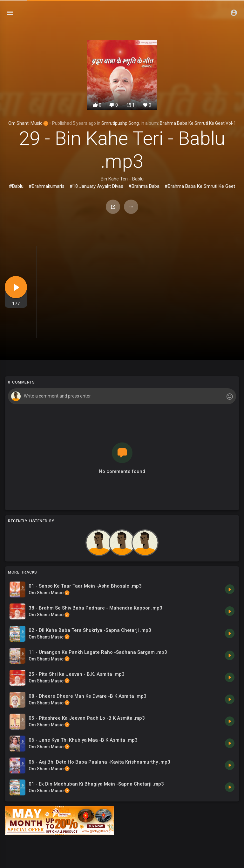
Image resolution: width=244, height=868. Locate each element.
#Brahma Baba (144, 186)
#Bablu (16, 186)
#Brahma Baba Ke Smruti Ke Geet (200, 186)
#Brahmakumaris (47, 186)
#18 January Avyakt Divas (96, 186)
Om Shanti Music (28, 123)
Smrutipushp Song (120, 123)
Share (113, 207)
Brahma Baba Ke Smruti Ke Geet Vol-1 (198, 123)
